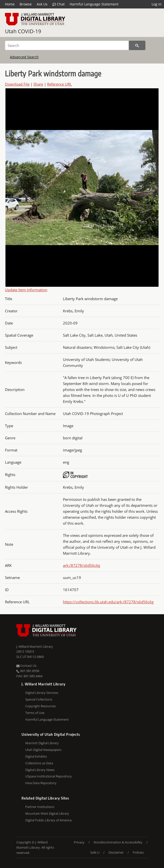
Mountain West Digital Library (47, 813)
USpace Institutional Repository (49, 776)
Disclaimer (116, 852)
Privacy (79, 842)
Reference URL (59, 84)
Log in (157, 4)
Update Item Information (26, 290)
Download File (17, 84)
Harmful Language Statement (94, 4)
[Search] (67, 45)
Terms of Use (35, 713)
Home (10, 4)
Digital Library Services (42, 693)
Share (38, 84)
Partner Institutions (40, 807)
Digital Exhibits (36, 756)
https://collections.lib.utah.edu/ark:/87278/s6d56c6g (108, 602)
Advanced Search (24, 57)
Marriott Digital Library (42, 743)
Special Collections (39, 699)
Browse (26, 4)
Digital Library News (40, 770)
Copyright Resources (41, 706)
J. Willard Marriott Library (35, 646)
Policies (138, 852)
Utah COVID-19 (23, 31)
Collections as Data (39, 763)
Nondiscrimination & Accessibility (118, 842)
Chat (59, 4)
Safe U (95, 852)
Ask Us (42, 4)
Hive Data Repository (41, 783)
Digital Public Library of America (48, 820)
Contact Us (26, 666)
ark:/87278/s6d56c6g (82, 565)
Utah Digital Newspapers (43, 750)
